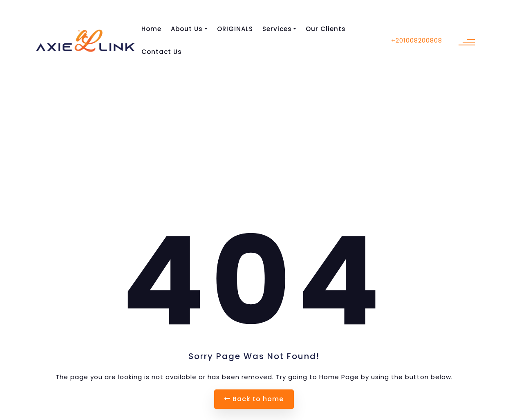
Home (151, 29)
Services (277, 29)
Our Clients (326, 29)
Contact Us (162, 52)
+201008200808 (417, 40)
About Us (187, 29)
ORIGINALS (235, 29)
